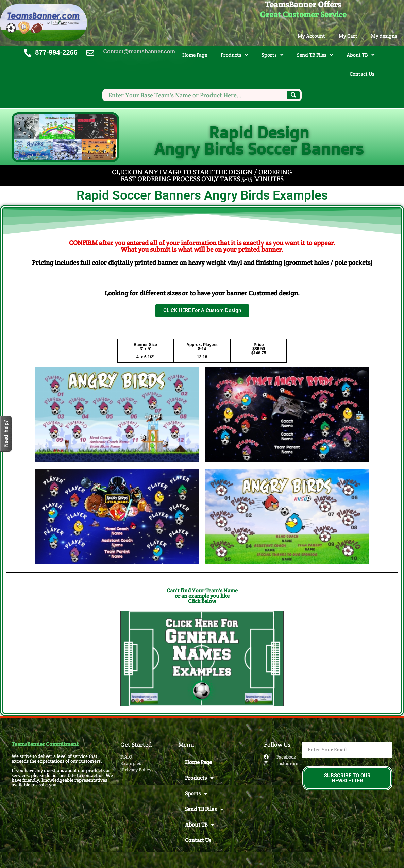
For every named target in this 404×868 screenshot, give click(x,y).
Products (234, 55)
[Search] (293, 95)
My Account (311, 36)
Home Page (195, 55)
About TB (360, 55)
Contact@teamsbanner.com (139, 52)
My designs (384, 36)
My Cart (348, 36)
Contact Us (362, 74)
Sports (272, 55)
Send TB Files (315, 55)
